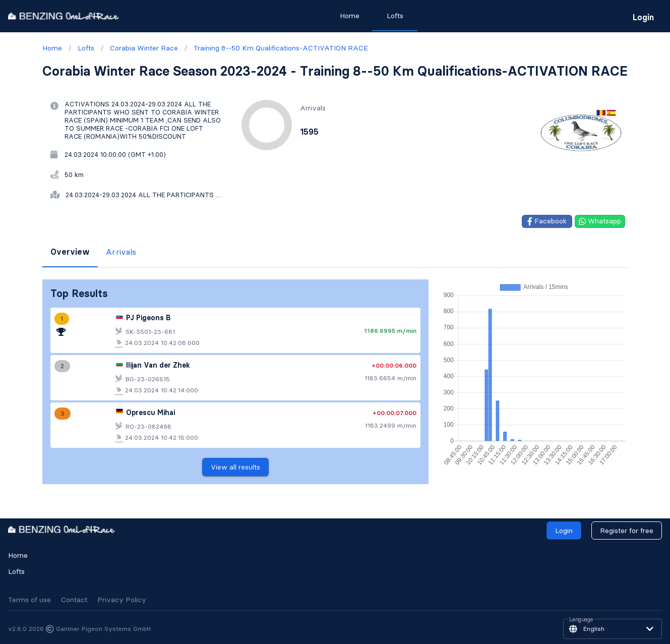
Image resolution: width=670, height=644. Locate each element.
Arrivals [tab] (121, 252)
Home (18, 555)
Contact (74, 600)
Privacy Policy (122, 600)
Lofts (16, 571)
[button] (613, 629)
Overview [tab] (70, 252)
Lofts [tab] (394, 16)
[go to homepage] (64, 16)
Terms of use (29, 600)
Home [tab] (349, 16)
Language (581, 620)
